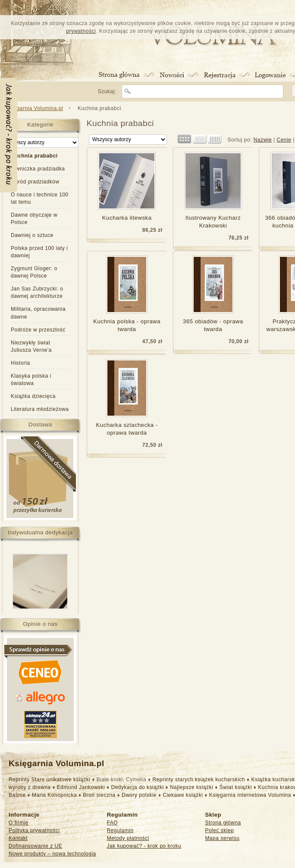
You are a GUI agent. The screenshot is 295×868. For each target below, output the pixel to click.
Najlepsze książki (192, 787)
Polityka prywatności (34, 830)
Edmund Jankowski (81, 787)
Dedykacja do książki (138, 787)
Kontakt (18, 838)
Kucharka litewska (127, 218)
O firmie (19, 823)
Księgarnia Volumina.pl (34, 108)
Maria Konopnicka (54, 795)
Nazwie (263, 140)
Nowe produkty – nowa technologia (52, 854)
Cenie (284, 140)
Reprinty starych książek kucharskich (199, 780)
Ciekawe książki (183, 795)
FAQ (113, 823)
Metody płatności (128, 838)
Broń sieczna (99, 795)
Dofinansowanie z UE (35, 846)
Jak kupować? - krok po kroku (144, 846)
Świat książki (236, 787)
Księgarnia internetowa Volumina (250, 795)
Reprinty (19, 780)
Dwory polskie (139, 795)
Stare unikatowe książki (61, 780)
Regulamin (120, 830)
